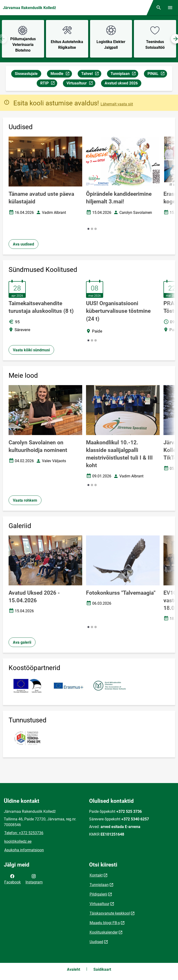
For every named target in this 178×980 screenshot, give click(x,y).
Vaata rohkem (25, 500)
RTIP (49, 84)
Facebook (13, 879)
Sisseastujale (26, 74)
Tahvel (91, 74)
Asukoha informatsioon (24, 850)
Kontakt (96, 875)
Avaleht (74, 969)
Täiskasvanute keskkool (110, 913)
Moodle (61, 74)
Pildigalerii (98, 894)
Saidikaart (102, 969)
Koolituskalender (104, 932)
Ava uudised (23, 244)
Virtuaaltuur (81, 84)
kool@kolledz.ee (18, 841)
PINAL (157, 74)
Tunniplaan (124, 74)
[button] (88, 229)
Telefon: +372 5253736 (24, 833)
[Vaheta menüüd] (170, 8)
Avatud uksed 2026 (121, 83)
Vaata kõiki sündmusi (31, 350)
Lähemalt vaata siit (117, 104)
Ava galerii (22, 642)
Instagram (34, 879)
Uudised (96, 942)
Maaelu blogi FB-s (105, 923)
